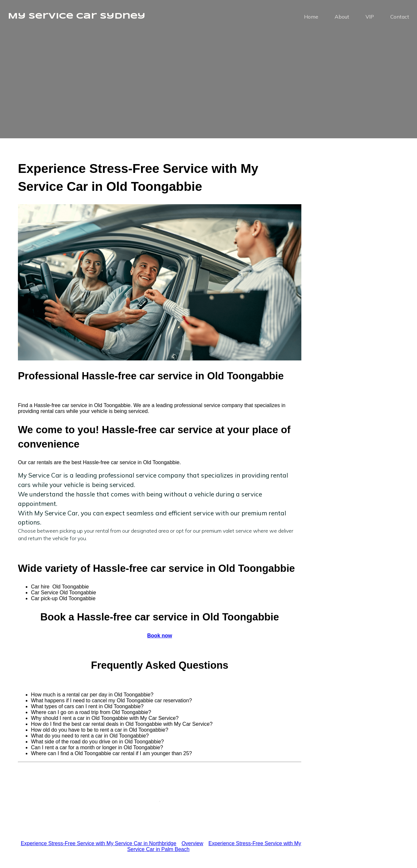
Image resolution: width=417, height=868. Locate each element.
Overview (192, 843)
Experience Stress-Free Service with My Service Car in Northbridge (99, 843)
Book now (160, 636)
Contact (400, 18)
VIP (370, 18)
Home (311, 18)
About (342, 18)
